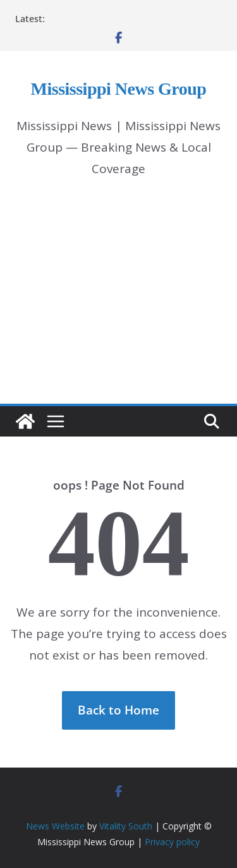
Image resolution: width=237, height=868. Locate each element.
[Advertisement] (118, 303)
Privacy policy (172, 842)
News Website (55, 826)
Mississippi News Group (119, 89)
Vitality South (126, 826)
